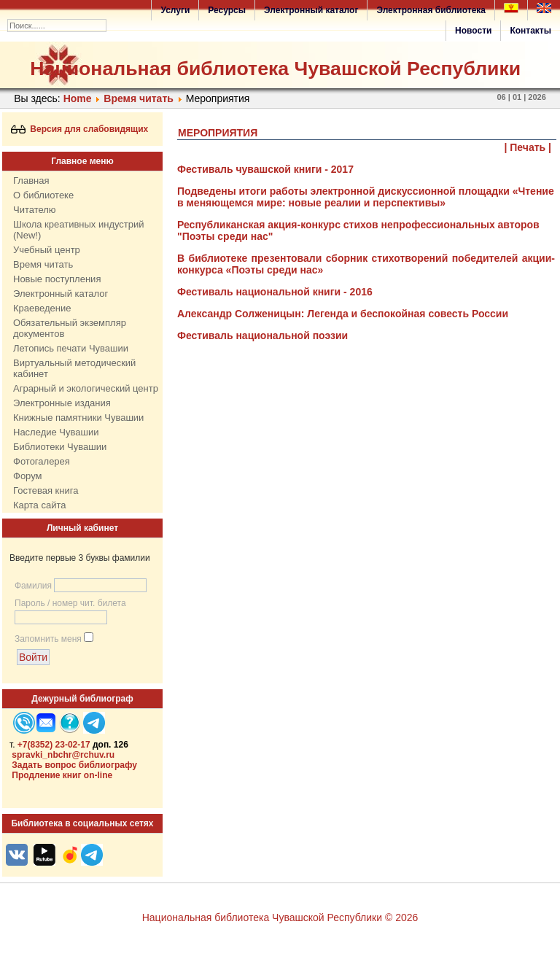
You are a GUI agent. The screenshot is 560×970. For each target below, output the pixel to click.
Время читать (139, 98)
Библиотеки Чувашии (60, 447)
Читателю (35, 210)
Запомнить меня (48, 639)
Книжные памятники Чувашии (78, 418)
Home (78, 98)
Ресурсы (227, 10)
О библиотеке (43, 195)
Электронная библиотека (431, 10)
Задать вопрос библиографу (74, 765)
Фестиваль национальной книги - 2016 (275, 292)
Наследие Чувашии (56, 432)
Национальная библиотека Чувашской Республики (275, 69)
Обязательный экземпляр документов (70, 328)
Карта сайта (39, 505)
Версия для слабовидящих (80, 129)
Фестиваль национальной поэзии (262, 335)
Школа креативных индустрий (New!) (79, 230)
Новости (473, 31)
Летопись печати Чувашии (71, 348)
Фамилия (33, 586)
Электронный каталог (311, 10)
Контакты (530, 31)
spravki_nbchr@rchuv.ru (63, 755)
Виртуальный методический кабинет (74, 368)
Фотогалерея (42, 461)
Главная (31, 181)
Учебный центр (47, 250)
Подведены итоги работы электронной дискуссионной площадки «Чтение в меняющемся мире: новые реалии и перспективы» (366, 197)
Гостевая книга (46, 490)
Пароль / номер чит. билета (70, 603)
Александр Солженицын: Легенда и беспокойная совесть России (343, 314)
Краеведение (42, 308)
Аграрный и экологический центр (86, 388)
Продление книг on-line (62, 775)
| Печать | (528, 147)
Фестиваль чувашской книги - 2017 (265, 169)
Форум (28, 476)
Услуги (175, 10)
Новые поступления (57, 279)
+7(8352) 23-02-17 (54, 745)
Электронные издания (62, 403)
